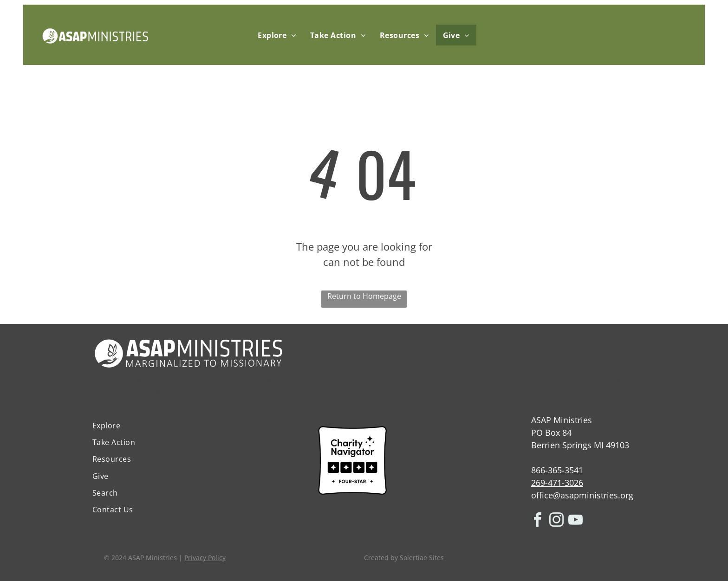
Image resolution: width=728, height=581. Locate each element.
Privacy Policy (205, 558)
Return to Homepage (364, 296)
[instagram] (557, 521)
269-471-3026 (557, 483)
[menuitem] (277, 35)
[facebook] (538, 521)
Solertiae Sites (422, 558)
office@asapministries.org (582, 495)
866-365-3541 (557, 470)
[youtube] (576, 521)
